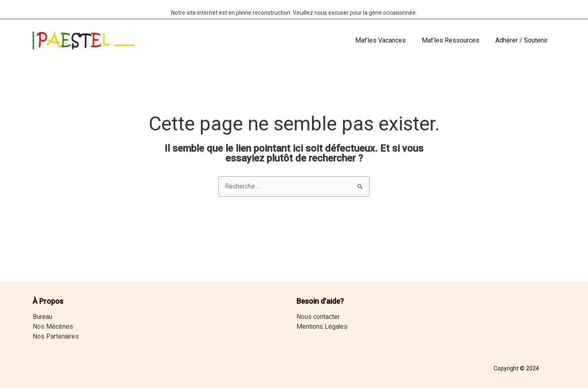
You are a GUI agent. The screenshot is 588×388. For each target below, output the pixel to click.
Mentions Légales (322, 326)
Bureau (42, 317)
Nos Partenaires (56, 336)
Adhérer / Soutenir (523, 40)
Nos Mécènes (53, 326)
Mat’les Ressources (455, 40)
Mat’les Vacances (388, 40)
